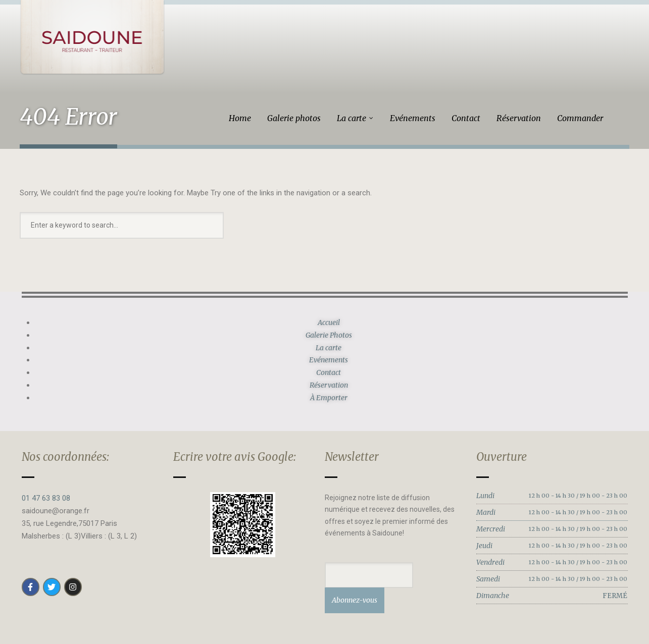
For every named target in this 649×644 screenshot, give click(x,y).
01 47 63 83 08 (46, 498)
